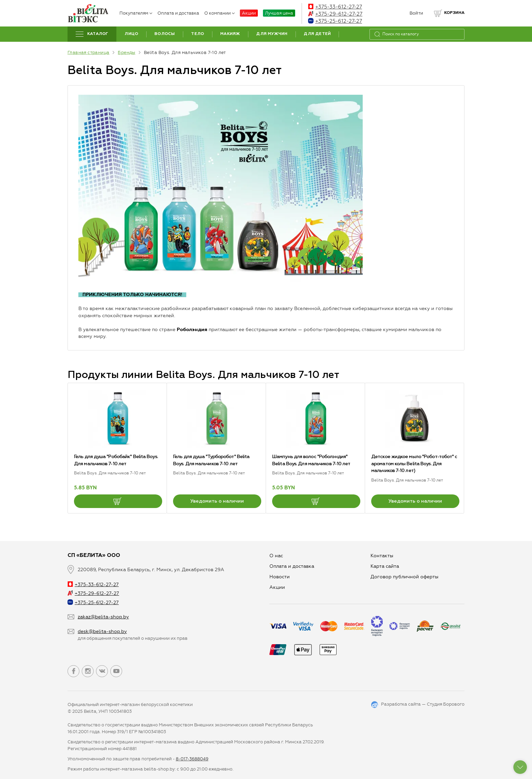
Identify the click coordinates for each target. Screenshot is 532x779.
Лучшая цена (279, 13)
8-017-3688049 (192, 759)
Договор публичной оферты (404, 577)
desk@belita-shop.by (102, 631)
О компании (220, 13)
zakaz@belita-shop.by (103, 617)
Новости (280, 577)
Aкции (277, 587)
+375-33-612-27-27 (335, 7)
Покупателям (136, 13)
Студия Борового (446, 704)
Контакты (382, 556)
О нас (276, 556)
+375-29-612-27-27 (335, 14)
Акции (249, 13)
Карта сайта (385, 566)
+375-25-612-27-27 (335, 21)
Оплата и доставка (178, 13)
